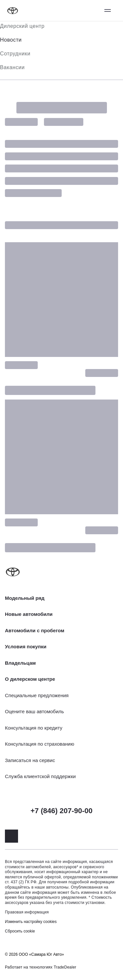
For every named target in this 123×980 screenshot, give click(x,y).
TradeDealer (65, 967)
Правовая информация (27, 912)
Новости (11, 40)
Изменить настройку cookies (31, 922)
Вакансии (12, 67)
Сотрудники (15, 54)
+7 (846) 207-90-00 (61, 811)
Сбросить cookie (20, 931)
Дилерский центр (22, 26)
